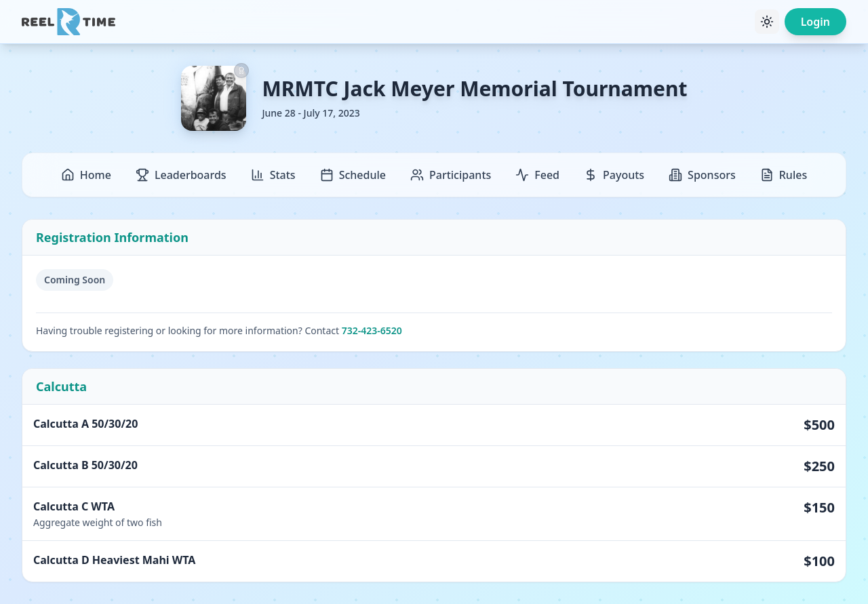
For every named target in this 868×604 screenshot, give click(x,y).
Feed (537, 175)
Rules (784, 175)
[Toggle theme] (767, 22)
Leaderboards (181, 175)
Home (86, 175)
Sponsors (702, 175)
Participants (451, 175)
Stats (273, 175)
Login (815, 22)
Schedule (353, 175)
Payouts (614, 175)
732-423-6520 (372, 330)
